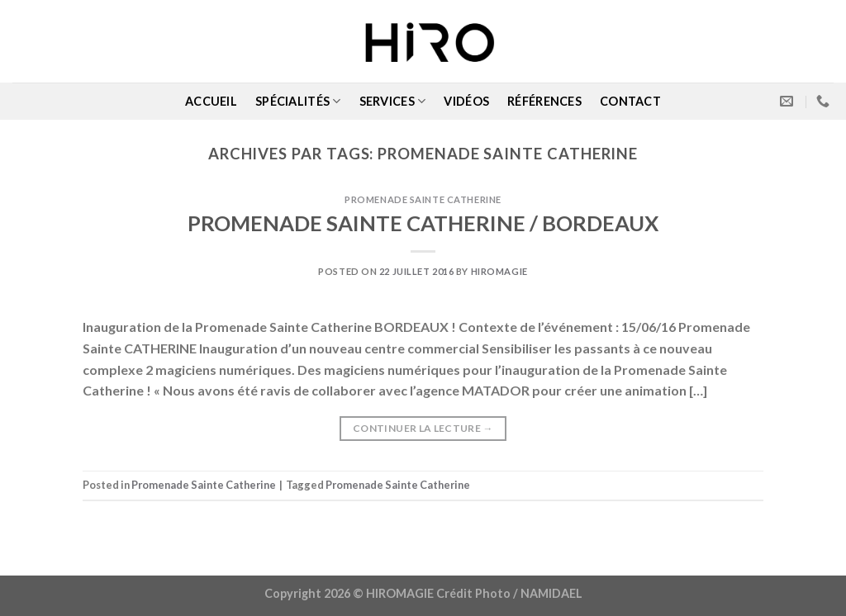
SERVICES (393, 101)
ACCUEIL (211, 101)
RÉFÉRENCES (544, 101)
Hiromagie (499, 271)
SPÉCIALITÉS (298, 101)
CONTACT (630, 101)
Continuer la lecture (423, 428)
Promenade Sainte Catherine (423, 199)
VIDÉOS (466, 101)
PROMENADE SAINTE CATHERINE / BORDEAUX (423, 223)
